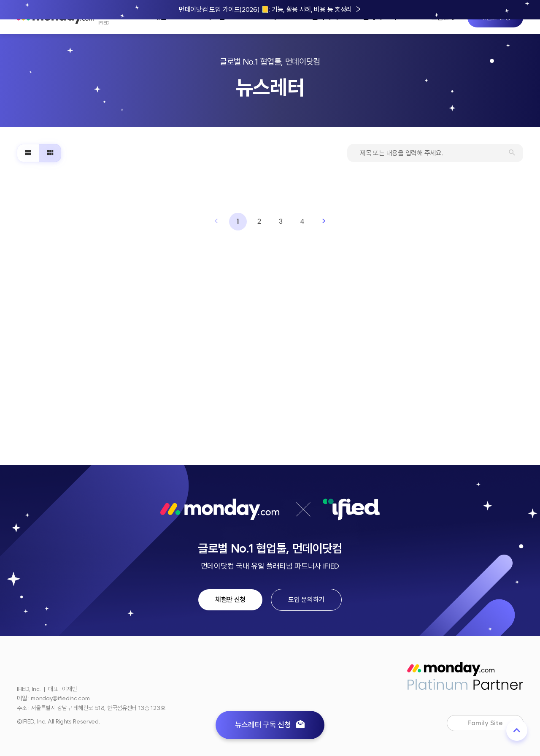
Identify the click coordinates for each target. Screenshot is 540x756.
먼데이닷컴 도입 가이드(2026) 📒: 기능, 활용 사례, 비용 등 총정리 (265, 9)
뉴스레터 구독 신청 (270, 725)
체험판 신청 (230, 600)
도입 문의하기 (306, 600)
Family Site (493, 724)
